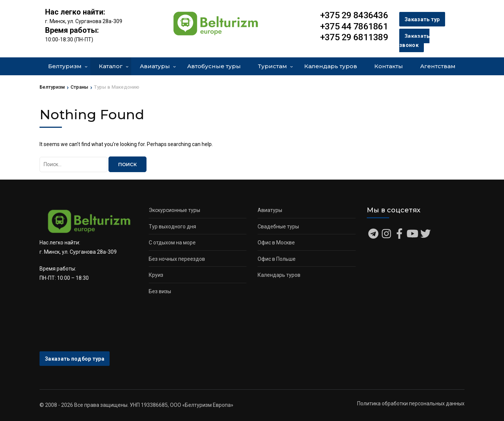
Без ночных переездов (177, 259)
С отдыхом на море (172, 243)
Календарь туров (331, 66)
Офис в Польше (277, 259)
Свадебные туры (278, 227)
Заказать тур (422, 19)
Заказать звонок (414, 41)
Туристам (273, 66)
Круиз (156, 275)
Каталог (111, 66)
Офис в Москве (276, 243)
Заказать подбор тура (75, 359)
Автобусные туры (214, 66)
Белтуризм (65, 66)
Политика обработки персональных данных (411, 403)
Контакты (389, 66)
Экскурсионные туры (174, 210)
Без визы (160, 291)
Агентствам (438, 66)
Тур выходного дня (172, 227)
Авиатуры (155, 66)
